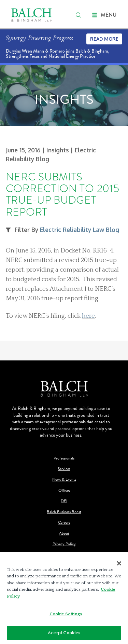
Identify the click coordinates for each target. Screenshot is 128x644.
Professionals (64, 458)
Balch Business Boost (64, 512)
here (88, 316)
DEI (64, 501)
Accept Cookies (64, 635)
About (64, 533)
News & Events (64, 479)
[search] (79, 15)
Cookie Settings (66, 616)
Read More (104, 39)
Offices (64, 490)
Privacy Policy (64, 544)
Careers (64, 523)
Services (64, 469)
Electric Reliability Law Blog (80, 230)
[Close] (119, 565)
